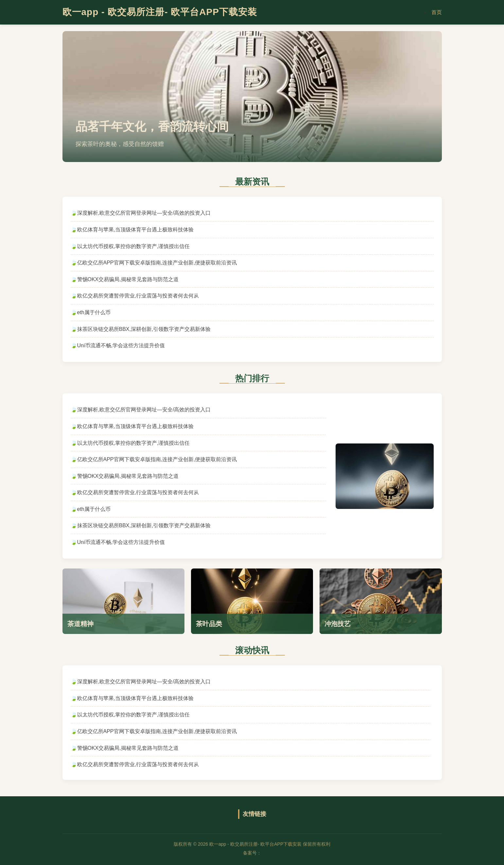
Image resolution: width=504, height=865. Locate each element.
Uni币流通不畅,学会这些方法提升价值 (121, 345)
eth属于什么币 (94, 312)
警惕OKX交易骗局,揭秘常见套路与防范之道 (128, 279)
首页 (437, 12)
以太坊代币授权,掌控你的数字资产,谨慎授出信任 (134, 246)
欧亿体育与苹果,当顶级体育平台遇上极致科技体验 (135, 230)
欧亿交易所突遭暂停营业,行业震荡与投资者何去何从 (138, 296)
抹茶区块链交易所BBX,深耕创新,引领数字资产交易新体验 (144, 329)
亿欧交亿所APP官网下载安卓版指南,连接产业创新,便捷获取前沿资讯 (157, 263)
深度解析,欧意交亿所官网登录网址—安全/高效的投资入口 (144, 213)
